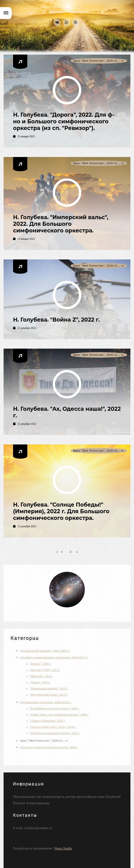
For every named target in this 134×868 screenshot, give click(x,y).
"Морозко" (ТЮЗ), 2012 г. (45, 670)
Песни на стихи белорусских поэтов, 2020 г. (49, 747)
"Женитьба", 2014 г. (41, 676)
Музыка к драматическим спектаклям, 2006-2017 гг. (54, 657)
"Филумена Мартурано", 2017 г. (48, 695)
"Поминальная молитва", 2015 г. (49, 689)
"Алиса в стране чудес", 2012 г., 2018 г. (53, 727)
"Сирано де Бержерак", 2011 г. (48, 721)
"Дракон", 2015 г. (40, 682)
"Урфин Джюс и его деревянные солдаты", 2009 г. (59, 715)
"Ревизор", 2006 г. (40, 664)
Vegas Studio (63, 848)
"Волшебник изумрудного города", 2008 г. (54, 709)
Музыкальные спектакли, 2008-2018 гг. (46, 702)
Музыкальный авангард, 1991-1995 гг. (45, 651)
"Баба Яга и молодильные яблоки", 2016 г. (55, 733)
